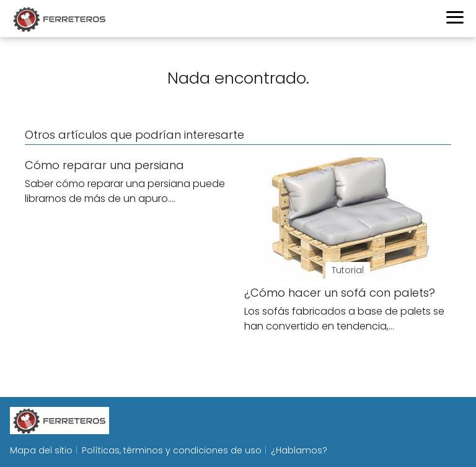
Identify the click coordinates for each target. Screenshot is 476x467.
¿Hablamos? (299, 450)
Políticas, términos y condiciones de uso (172, 450)
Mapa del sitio (41, 450)
